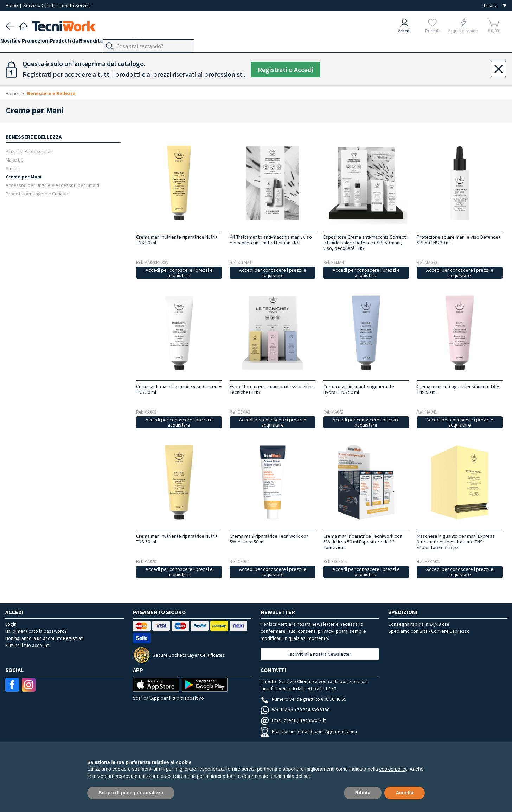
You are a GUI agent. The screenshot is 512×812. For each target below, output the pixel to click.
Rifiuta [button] (363, 793)
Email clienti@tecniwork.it (293, 720)
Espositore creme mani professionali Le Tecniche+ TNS (271, 389)
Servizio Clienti (39, 5)
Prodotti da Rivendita (87, 43)
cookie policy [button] (393, 769)
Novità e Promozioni (30, 43)
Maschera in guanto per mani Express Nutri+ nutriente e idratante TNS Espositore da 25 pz (456, 542)
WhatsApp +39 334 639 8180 (295, 710)
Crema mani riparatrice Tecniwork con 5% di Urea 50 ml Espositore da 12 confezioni (363, 542)
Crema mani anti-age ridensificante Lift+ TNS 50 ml (458, 389)
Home (12, 5)
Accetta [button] (405, 793)
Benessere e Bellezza (145, 43)
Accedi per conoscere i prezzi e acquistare (179, 273)
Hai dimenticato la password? (36, 631)
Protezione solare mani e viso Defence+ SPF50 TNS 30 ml (459, 240)
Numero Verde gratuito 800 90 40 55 (303, 699)
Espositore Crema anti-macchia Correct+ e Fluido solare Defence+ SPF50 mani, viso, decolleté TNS (366, 243)
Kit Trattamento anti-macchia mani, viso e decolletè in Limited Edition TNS (271, 240)
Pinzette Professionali (29, 151)
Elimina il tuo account (27, 645)
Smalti (12, 168)
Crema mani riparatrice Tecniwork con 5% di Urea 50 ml (269, 539)
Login (11, 624)
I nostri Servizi (75, 5)
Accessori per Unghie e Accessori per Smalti (52, 185)
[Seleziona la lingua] (494, 5)
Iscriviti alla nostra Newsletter (320, 654)
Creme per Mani (24, 177)
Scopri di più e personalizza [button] (131, 793)
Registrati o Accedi (286, 70)
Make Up (15, 160)
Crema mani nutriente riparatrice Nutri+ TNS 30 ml (177, 240)
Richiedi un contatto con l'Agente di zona (309, 731)
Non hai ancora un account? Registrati (44, 638)
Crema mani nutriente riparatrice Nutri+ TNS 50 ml (177, 539)
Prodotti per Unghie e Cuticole (37, 193)
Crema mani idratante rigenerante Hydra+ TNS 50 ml (359, 389)
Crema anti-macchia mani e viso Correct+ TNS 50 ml (179, 389)
